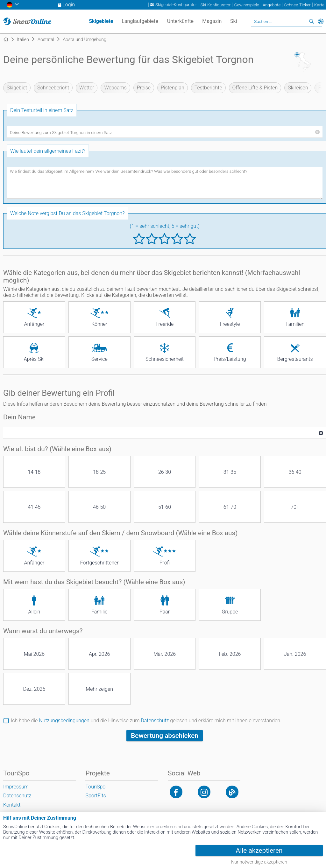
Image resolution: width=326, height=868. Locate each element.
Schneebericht (53, 88)
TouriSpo (95, 787)
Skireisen (298, 88)
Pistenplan (173, 88)
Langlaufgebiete (140, 21)
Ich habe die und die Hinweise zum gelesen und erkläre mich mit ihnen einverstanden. (146, 721)
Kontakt (12, 805)
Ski (234, 21)
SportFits (96, 796)
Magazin (212, 21)
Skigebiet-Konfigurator (176, 5)
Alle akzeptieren (259, 850)
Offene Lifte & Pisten (255, 88)
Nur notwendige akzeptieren (259, 862)
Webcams (115, 88)
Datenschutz (155, 721)
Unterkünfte (180, 21)
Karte (319, 5)
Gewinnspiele (246, 5)
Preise (144, 88)
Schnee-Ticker (298, 5)
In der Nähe (321, 21)
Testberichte (208, 88)
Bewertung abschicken (165, 736)
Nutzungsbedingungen (64, 721)
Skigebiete (101, 21)
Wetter (87, 88)
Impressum (16, 787)
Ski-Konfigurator (216, 5)
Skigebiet (17, 88)
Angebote (272, 5)
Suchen (312, 21)
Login (69, 5)
